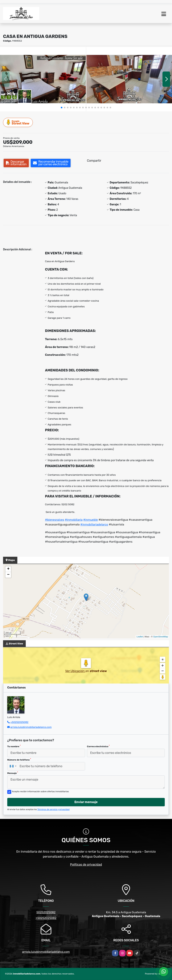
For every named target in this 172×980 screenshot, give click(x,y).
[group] (43, 79)
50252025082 (46, 912)
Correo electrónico (98, 746)
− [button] (8, 575)
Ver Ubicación (75, 671)
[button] (62, 108)
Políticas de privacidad (86, 865)
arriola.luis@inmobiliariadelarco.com (31, 727)
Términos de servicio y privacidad (53, 809)
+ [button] (8, 569)
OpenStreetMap (161, 637)
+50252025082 (19, 722)
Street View (18, 122)
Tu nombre (14, 746)
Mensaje (13, 773)
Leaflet (140, 637)
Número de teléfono (19, 760)
